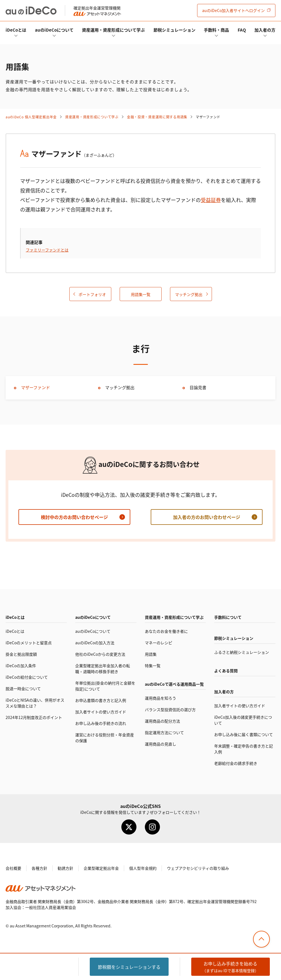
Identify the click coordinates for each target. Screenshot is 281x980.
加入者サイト (233, 10)
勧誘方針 (65, 868)
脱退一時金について (23, 688)
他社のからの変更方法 (100, 654)
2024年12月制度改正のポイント (34, 717)
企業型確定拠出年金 (101, 868)
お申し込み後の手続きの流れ (101, 723)
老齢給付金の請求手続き (236, 763)
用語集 (151, 654)
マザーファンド (36, 387)
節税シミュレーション (174, 30)
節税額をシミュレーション (129, 967)
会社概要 (13, 868)
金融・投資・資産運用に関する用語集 (157, 117)
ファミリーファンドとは (47, 250)
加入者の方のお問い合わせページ (207, 517)
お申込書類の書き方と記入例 (101, 700)
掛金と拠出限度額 (21, 654)
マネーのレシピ (159, 643)
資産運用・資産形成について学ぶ (113, 30)
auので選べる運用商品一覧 (174, 684)
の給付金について (27, 677)
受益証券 (211, 200)
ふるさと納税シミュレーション (242, 652)
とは (16, 30)
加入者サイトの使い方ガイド (101, 712)
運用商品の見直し (160, 744)
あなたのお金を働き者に (166, 631)
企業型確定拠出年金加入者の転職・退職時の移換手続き (103, 668)
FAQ (242, 30)
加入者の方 (265, 30)
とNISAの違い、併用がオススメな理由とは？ (35, 703)
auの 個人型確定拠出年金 (31, 117)
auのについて (54, 30)
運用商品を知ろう (160, 698)
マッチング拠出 (189, 294)
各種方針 (39, 868)
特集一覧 (153, 666)
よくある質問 (226, 671)
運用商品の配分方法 (162, 721)
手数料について (228, 617)
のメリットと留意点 (29, 643)
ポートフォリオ (92, 294)
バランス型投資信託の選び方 (170, 709)
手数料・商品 (216, 30)
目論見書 (198, 387)
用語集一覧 (141, 294)
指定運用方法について (164, 732)
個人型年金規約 (143, 868)
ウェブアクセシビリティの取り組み (198, 868)
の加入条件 (21, 666)
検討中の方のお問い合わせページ (74, 517)
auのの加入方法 (95, 643)
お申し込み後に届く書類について (244, 734)
